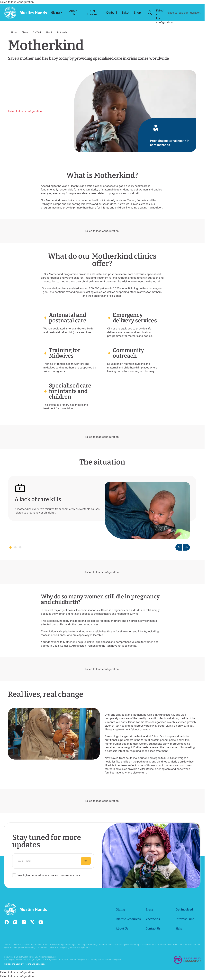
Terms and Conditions (35, 964)
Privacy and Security (14, 964)
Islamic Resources (128, 919)
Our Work (37, 32)
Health (49, 32)
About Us (122, 929)
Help (179, 929)
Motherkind (63, 32)
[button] (56, 13)
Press (149, 910)
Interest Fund (185, 919)
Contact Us (153, 929)
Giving (25, 32)
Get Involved (184, 910)
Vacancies (153, 919)
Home (14, 32)
